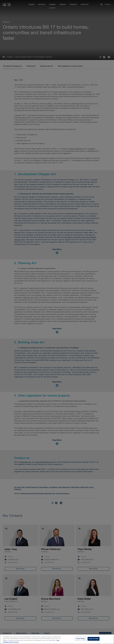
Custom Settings (80, 640)
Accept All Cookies (94, 640)
